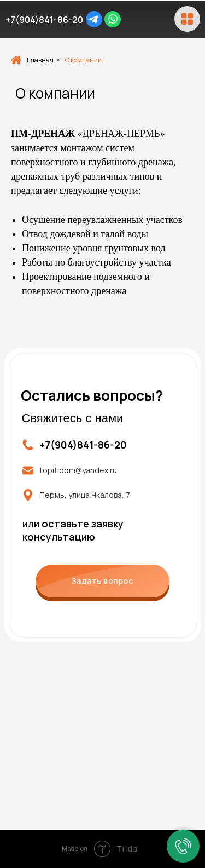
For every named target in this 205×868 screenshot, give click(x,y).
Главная (32, 60)
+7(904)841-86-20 (44, 20)
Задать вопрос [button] (102, 581)
